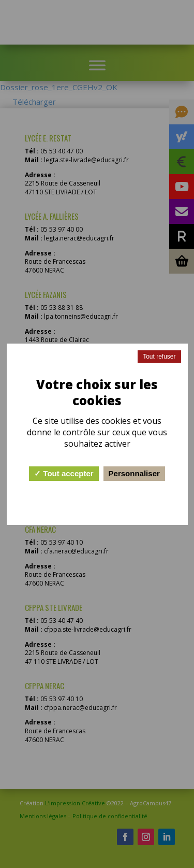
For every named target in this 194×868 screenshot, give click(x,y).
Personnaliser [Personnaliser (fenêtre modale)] (134, 473)
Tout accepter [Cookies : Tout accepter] (64, 473)
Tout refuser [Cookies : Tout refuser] (159, 357)
